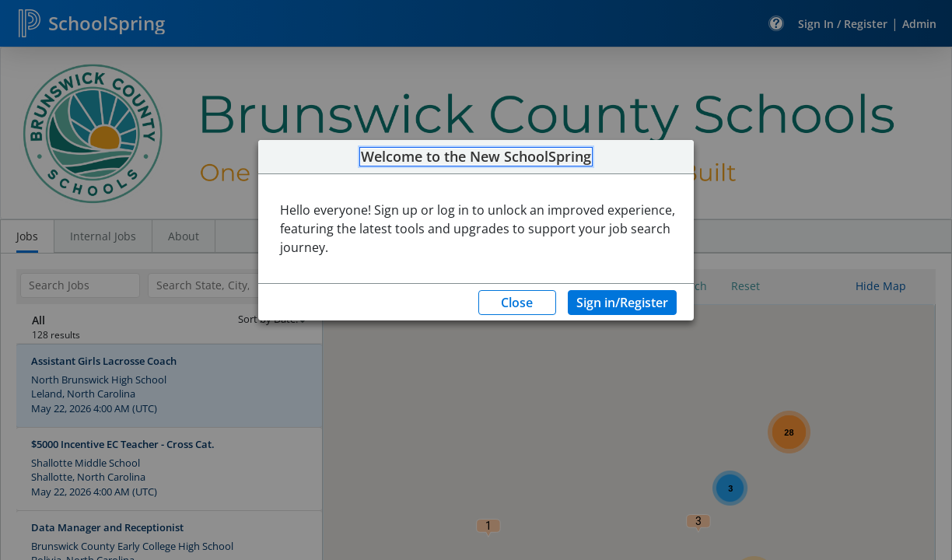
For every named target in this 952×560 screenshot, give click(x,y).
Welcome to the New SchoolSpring (476, 157)
